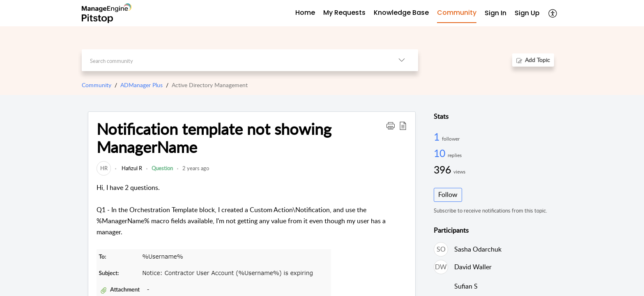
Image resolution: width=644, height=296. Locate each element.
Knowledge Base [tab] (401, 13)
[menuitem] (496, 13)
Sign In (496, 13)
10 (441, 153)
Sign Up (527, 13)
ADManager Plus (141, 85)
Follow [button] (448, 194)
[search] (233, 60)
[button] (553, 13)
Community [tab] (457, 13)
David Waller (473, 267)
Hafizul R (131, 168)
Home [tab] (305, 13)
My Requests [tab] (344, 13)
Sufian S (466, 286)
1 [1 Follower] (438, 136)
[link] (104, 168)
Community (97, 85)
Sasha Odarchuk (478, 249)
